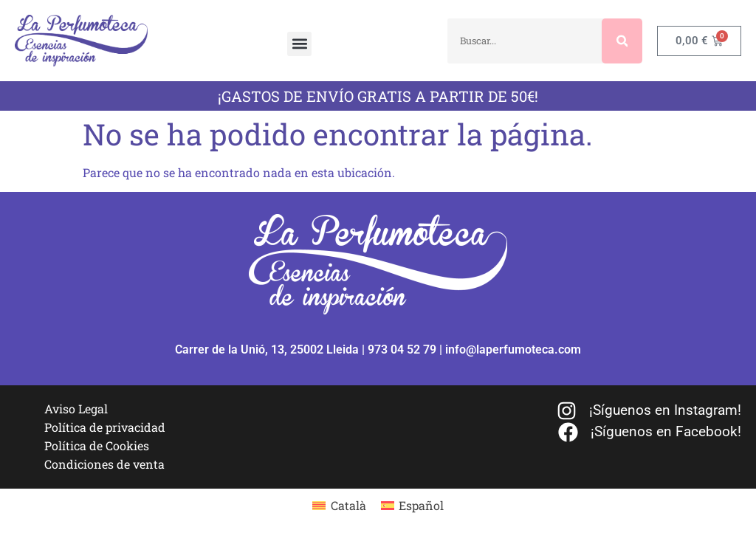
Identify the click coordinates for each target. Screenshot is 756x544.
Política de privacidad (105, 427)
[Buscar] (622, 41)
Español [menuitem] (421, 505)
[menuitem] (339, 505)
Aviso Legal (76, 409)
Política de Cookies (97, 445)
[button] (299, 44)
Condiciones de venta (104, 464)
